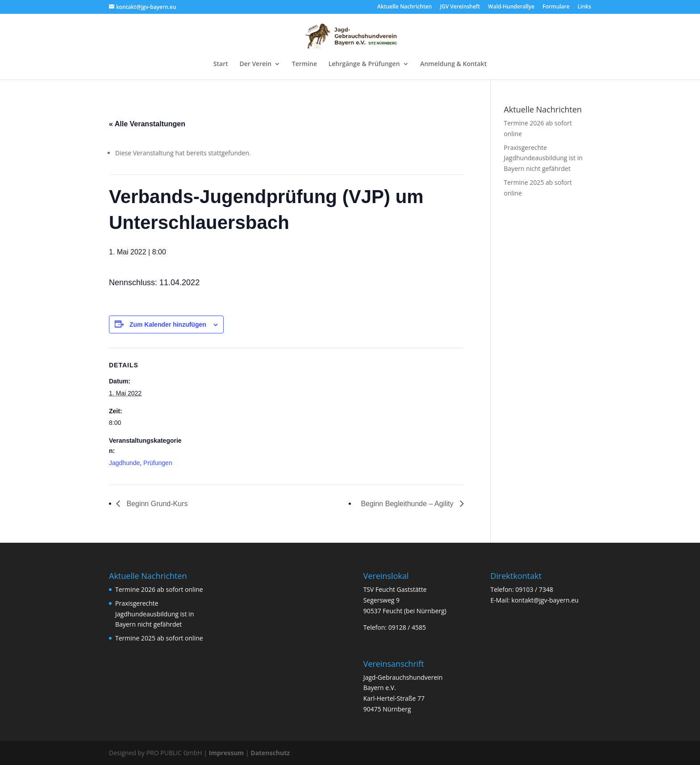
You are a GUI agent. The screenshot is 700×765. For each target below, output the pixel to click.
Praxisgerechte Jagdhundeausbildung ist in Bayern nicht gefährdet (544, 158)
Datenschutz (270, 753)
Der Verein (255, 64)
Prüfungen (158, 463)
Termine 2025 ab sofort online (159, 638)
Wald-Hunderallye (511, 7)
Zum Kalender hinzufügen (168, 324)
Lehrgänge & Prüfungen (364, 64)
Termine (304, 64)
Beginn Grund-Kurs (156, 504)
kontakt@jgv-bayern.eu (545, 600)
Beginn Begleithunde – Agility (408, 504)
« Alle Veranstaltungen (147, 124)
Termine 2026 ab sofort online (159, 589)
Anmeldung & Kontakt (453, 64)
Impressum (227, 753)
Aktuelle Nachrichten (404, 7)
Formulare (556, 7)
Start (221, 64)
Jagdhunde (124, 463)
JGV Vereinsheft (460, 7)
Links (584, 7)
